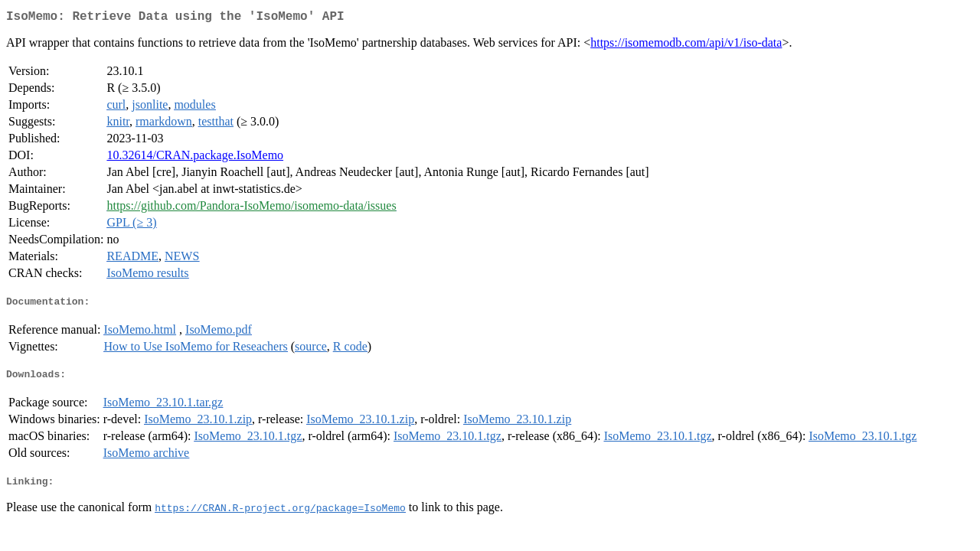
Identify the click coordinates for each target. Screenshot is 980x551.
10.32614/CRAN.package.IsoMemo (195, 158)
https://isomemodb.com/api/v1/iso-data (686, 46)
